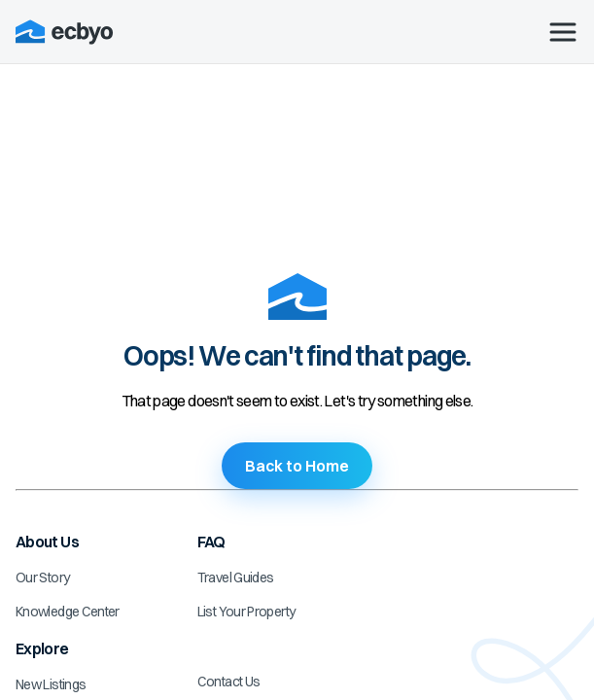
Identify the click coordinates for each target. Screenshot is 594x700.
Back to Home (297, 466)
